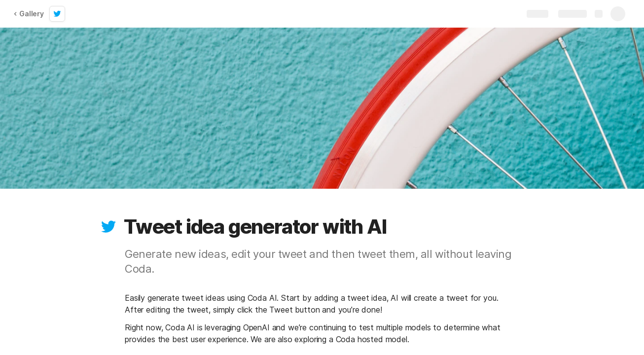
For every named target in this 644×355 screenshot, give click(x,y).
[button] (108, 227)
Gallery (29, 14)
